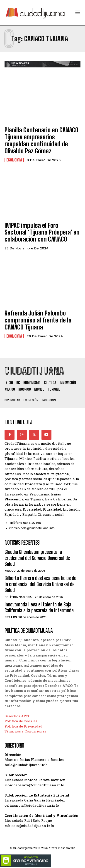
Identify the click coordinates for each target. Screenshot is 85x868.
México (10, 571)
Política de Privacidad (23, 726)
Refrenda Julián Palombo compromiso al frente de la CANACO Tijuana (38, 320)
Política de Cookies (21, 721)
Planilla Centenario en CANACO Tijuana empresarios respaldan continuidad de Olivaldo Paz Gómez (41, 140)
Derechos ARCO (17, 716)
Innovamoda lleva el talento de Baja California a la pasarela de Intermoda (39, 607)
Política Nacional (19, 597)
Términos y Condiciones (25, 731)
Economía (14, 160)
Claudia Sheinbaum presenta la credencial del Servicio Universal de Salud (37, 558)
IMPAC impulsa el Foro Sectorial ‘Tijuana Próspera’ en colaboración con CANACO (42, 232)
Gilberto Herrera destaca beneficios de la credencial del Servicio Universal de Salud (40, 584)
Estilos (11, 617)
